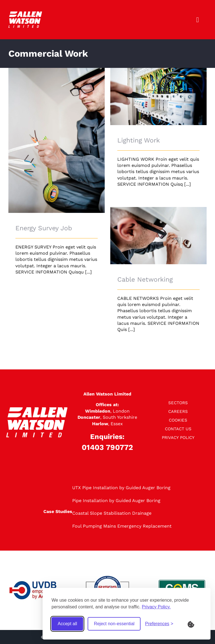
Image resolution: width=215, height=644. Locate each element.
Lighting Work (139, 140)
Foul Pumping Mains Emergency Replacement (122, 526)
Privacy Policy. (156, 607)
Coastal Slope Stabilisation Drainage (112, 513)
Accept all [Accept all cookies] (67, 624)
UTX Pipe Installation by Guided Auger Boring (121, 488)
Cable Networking (145, 280)
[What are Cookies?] (195, 624)
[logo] (25, 14)
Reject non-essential (114, 624)
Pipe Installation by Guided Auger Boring (116, 501)
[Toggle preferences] (159, 624)
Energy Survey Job (44, 228)
